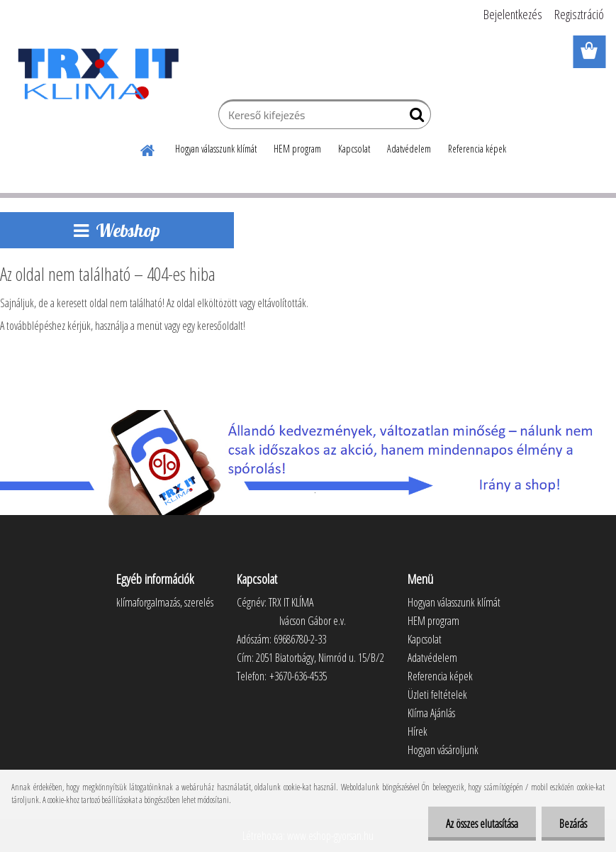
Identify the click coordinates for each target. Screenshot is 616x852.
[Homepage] (148, 148)
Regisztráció (579, 14)
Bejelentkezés (513, 14)
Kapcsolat (354, 149)
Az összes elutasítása (482, 824)
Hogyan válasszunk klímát (216, 149)
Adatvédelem (409, 149)
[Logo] (97, 74)
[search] (414, 118)
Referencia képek (477, 149)
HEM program (297, 149)
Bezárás (573, 824)
